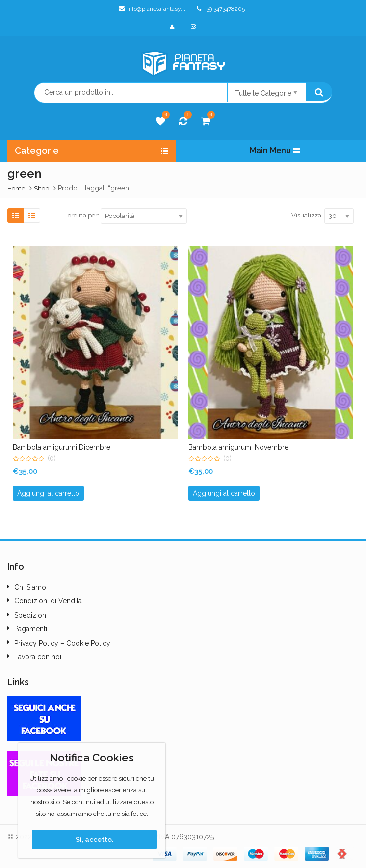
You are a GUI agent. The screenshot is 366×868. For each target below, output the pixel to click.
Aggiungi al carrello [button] (48, 493)
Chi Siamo (30, 587)
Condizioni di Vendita (48, 601)
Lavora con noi (38, 657)
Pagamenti (31, 629)
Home (16, 188)
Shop (41, 188)
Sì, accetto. (94, 840)
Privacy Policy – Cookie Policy (62, 643)
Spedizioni (31, 615)
